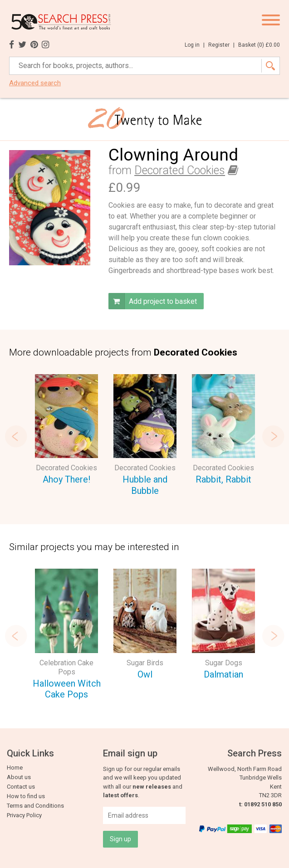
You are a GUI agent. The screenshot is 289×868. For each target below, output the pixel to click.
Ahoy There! (66, 479)
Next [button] (273, 436)
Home (15, 768)
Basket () (259, 45)
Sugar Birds (145, 663)
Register (221, 45)
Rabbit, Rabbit (223, 479)
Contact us (21, 787)
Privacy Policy (24, 815)
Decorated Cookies (180, 170)
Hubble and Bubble (145, 485)
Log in (195, 45)
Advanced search (35, 83)
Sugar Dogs (224, 663)
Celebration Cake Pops (66, 667)
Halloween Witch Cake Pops (67, 689)
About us (19, 777)
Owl (145, 674)
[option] (66, 431)
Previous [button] (16, 436)
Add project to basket (153, 301)
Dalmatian (223, 674)
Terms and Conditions (35, 806)
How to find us (26, 796)
